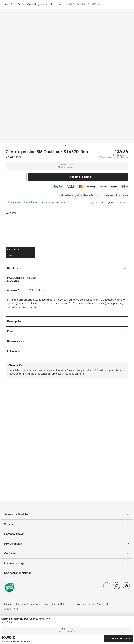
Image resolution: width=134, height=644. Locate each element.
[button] (20, 238)
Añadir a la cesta (78, 177)
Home (5, 4)
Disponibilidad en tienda (53, 202)
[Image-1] (68, 146)
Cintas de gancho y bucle (40, 4)
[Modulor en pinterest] (126, 587)
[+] (24, 177)
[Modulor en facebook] (107, 587)
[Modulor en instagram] (117, 587)
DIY (13, 4)
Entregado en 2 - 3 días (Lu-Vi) (22, 202)
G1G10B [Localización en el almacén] (31, 278)
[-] (8, 177)
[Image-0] (66, 146)
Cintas (21, 4)
